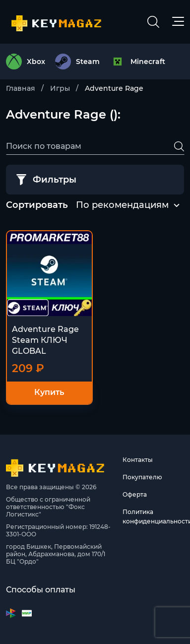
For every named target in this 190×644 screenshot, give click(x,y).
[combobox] (122, 205)
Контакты (138, 460)
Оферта (135, 494)
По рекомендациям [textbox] (122, 205)
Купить (49, 392)
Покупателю (142, 477)
